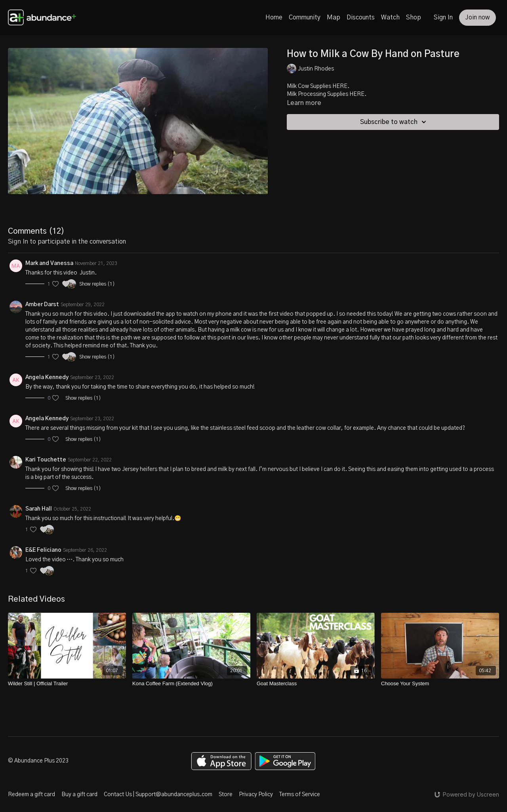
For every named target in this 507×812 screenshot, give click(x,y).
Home (274, 17)
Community (305, 17)
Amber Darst (42, 305)
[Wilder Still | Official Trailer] (67, 684)
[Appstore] (221, 761)
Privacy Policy (256, 795)
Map (334, 17)
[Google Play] (285, 761)
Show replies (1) (97, 284)
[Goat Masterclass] (316, 684)
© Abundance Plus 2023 (38, 761)
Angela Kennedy (47, 377)
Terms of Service (300, 795)
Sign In (443, 17)
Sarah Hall (39, 509)
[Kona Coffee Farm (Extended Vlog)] (191, 684)
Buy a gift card (79, 795)
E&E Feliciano (43, 550)
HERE (340, 86)
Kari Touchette (46, 460)
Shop (414, 17)
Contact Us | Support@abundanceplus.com (158, 795)
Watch (390, 17)
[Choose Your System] (440, 684)
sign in (18, 242)
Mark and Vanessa (49, 263)
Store (226, 795)
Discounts (361, 17)
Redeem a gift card (31, 795)
